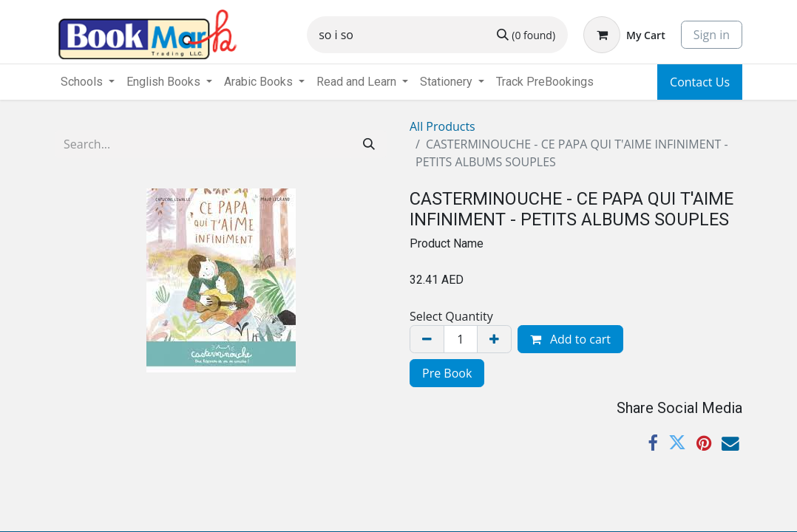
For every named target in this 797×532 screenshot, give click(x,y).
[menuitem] (545, 82)
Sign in (712, 35)
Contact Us (700, 82)
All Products (442, 126)
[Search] (526, 35)
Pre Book (447, 373)
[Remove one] (427, 339)
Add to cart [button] (570, 339)
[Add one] (494, 339)
